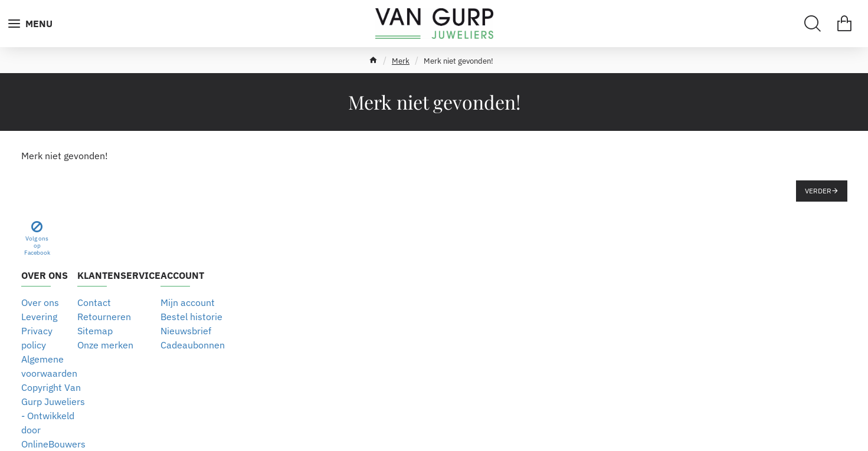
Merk (401, 61)
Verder (818, 191)
